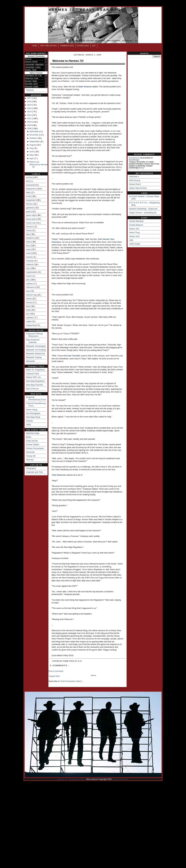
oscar (29, 276)
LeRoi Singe (135, 244)
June (32, 152)
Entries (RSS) (83, 46)
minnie (29, 257)
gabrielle (30, 208)
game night (31, 215)
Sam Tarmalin (74, 356)
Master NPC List (33, 377)
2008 (30, 129)
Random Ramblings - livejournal (143, 209)
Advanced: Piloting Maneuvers (34, 335)
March (33, 162)
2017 (30, 98)
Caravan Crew (33, 374)
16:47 (80, 661)
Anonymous (134, 158)
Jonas (29, 230)
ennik (29, 196)
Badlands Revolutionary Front (36, 398)
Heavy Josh (134, 236)
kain (28, 234)
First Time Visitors (48, 46)
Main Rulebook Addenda (33, 341)
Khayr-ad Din (32, 441)
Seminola (30, 452)
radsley (30, 284)
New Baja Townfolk (35, 385)
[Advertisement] (144, 105)
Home (34, 46)
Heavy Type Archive (138, 188)
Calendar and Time (35, 472)
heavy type (31, 219)
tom (28, 314)
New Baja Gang (33, 417)
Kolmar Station (33, 444)
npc (28, 268)
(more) (141, 168)
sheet (29, 299)
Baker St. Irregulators (36, 370)
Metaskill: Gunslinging (36, 346)
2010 (30, 122)
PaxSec (30, 421)
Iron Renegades (33, 413)
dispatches (31, 189)
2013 (30, 112)
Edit (94, 46)
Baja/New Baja (33, 433)
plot (28, 280)
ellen (29, 192)
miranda (30, 261)
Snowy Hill (31, 456)
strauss (30, 302)
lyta (28, 246)
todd (28, 310)
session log (31, 295)
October (33, 138)
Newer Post (54, 676)
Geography (31, 468)
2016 (30, 102)
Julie (131, 240)
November (34, 135)
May (32, 155)
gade (29, 212)
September (35, 141)
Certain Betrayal (136, 221)
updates (30, 318)
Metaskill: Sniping (34, 357)
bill (28, 181)
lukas (29, 242)
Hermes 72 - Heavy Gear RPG (85, 10)
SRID (29, 425)
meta (29, 253)
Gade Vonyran (85, 87)
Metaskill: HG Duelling (36, 350)
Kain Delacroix (59, 475)
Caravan (30, 90)
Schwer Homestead (35, 448)
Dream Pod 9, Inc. (120, 779)
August (33, 145)
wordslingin (134, 160)
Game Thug (134, 232)
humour (30, 227)
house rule (31, 223)
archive (30, 177)
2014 (30, 108)
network (30, 264)
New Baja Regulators (35, 381)
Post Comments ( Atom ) (72, 681)
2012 (30, 115)
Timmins (30, 460)
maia (29, 249)
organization (32, 272)
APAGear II (134, 177)
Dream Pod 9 (135, 184)
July (32, 148)
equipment (31, 200)
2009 (30, 125)
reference (31, 287)
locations (30, 238)
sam (28, 291)
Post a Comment (56, 671)
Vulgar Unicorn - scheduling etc (143, 213)
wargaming (31, 325)
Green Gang (32, 410)
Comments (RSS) (67, 46)
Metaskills (31, 361)
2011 (30, 118)
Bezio (29, 437)
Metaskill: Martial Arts (36, 354)
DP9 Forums (135, 180)
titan (28, 306)
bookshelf (31, 185)
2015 (30, 105)
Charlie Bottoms (136, 225)
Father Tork (134, 229)
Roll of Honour (33, 389)
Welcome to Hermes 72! (68, 61)
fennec (29, 204)
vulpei (29, 321)
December (34, 131)
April (32, 158)
